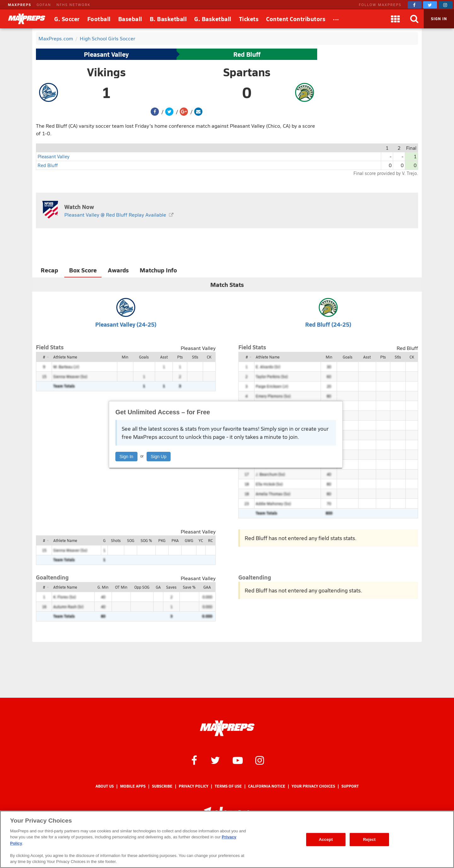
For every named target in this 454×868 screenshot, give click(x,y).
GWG (189, 540)
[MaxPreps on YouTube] (238, 760)
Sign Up (159, 457)
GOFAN (44, 5)
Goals (144, 357)
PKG (162, 540)
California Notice (267, 786)
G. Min (103, 587)
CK (209, 357)
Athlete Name (65, 357)
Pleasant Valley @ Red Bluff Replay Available (115, 215)
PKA (175, 540)
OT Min (121, 587)
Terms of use (228, 786)
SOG (131, 540)
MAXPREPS (20, 5)
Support (350, 786)
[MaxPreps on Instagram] (445, 5)
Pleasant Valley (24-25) (126, 324)
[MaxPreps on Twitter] (430, 5)
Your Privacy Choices (313, 786)
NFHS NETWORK (73, 5)
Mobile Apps (133, 786)
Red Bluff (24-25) (328, 324)
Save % (189, 587)
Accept (326, 839)
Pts (180, 357)
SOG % (146, 540)
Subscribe (162, 786)
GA (158, 587)
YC (201, 540)
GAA (207, 587)
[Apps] (395, 19)
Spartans (247, 72)
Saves (171, 587)
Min (125, 357)
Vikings (106, 72)
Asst (164, 357)
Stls (195, 357)
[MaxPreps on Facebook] (415, 5)
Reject (369, 839)
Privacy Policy (194, 786)
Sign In (126, 457)
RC (210, 540)
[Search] (414, 19)
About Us (105, 786)
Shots (116, 540)
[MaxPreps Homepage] (227, 728)
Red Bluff (247, 54)
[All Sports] (336, 19)
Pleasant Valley (106, 54)
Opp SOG (142, 587)
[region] (227, 839)
